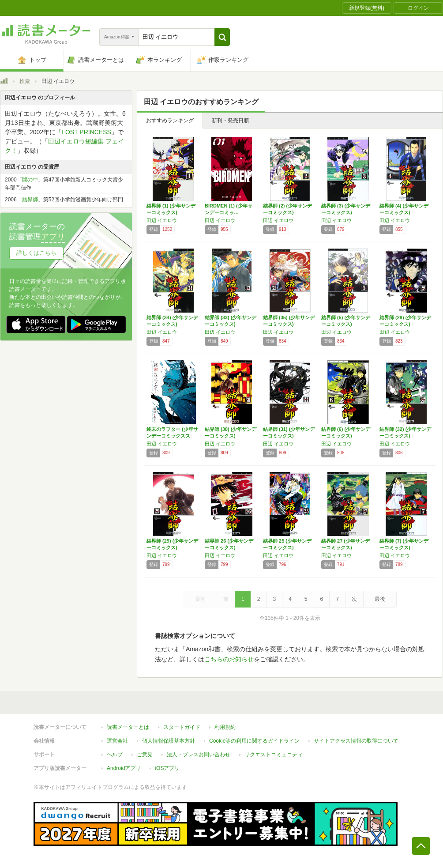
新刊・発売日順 (230, 121)
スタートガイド (182, 727)
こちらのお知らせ (229, 659)
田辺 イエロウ (162, 220)
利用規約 (225, 727)
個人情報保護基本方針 (169, 741)
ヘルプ (115, 755)
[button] (222, 37)
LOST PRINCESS (86, 132)
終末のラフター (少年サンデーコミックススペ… (172, 436)
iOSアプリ (167, 768)
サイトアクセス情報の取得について (356, 741)
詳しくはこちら (36, 253)
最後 (380, 599)
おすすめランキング (170, 121)
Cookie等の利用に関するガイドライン (254, 741)
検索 (25, 81)
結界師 (30, 200)
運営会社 (117, 741)
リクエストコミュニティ (274, 755)
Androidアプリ (124, 768)
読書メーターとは (128, 727)
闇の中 (30, 180)
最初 (200, 599)
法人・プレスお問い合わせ (199, 755)
